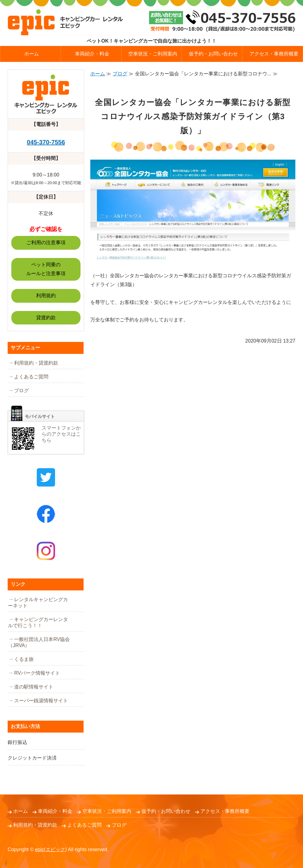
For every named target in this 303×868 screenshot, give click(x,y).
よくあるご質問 (31, 377)
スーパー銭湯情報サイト (41, 701)
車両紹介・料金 (92, 54)
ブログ (120, 74)
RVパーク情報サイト (37, 673)
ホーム (32, 54)
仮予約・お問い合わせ (213, 54)
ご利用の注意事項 (46, 243)
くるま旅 (24, 659)
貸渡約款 (46, 318)
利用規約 (46, 296)
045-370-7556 (46, 142)
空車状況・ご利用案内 (153, 54)
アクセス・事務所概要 (225, 811)
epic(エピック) (51, 849)
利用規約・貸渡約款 (36, 363)
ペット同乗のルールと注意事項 (46, 269)
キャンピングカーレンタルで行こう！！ (38, 622)
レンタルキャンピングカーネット (38, 603)
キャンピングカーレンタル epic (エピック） (65, 22)
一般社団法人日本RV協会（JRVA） (39, 642)
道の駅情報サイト (34, 687)
